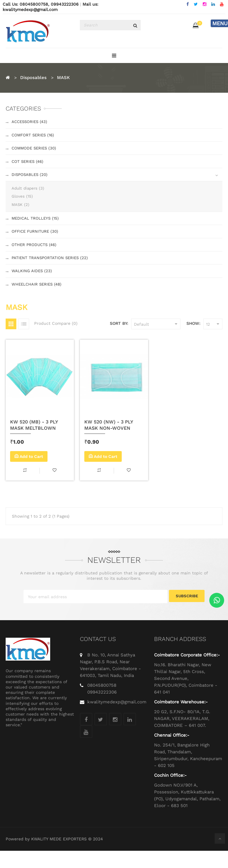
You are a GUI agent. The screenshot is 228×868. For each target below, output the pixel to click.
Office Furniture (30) (36, 242)
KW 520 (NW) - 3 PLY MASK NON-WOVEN (109, 442)
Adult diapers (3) (29, 196)
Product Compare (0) (56, 340)
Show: (193, 340)
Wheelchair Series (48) (38, 300)
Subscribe (187, 614)
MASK (63, 78)
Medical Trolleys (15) (36, 227)
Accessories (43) (31, 122)
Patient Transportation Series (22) (51, 271)
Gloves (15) (22, 204)
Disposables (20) (30, 181)
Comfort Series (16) (34, 137)
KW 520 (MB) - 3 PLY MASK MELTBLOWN (34, 442)
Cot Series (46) (28, 166)
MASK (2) (21, 212)
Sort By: (119, 340)
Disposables (33, 78)
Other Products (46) (35, 256)
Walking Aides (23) (32, 286)
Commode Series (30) (35, 152)
